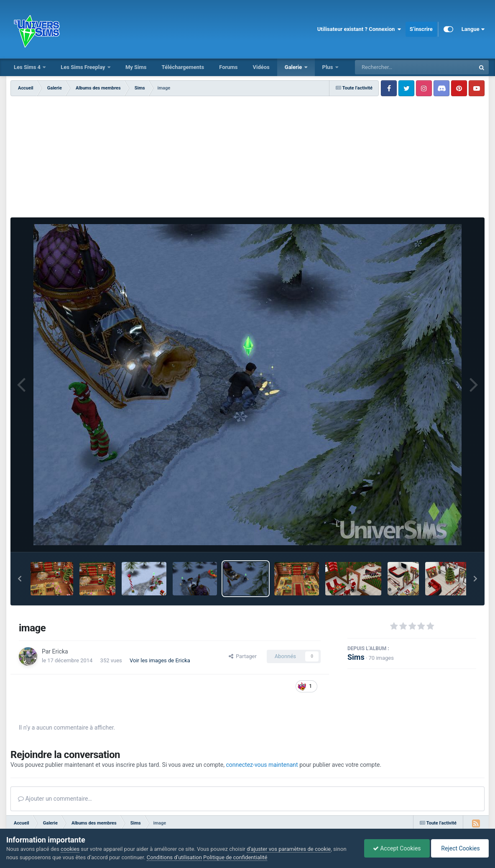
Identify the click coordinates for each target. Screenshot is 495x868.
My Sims (136, 67)
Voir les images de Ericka (160, 660)
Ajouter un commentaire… (55, 799)
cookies (70, 849)
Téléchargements (183, 67)
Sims (356, 657)
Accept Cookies (397, 848)
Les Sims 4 (28, 67)
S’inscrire (421, 29)
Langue (473, 29)
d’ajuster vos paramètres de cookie (289, 849)
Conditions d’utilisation (174, 857)
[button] (20, 579)
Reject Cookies (460, 848)
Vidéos (261, 67)
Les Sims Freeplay (84, 67)
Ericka (60, 651)
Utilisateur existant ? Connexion (359, 29)
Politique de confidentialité (235, 857)
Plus (328, 67)
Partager (243, 656)
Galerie (294, 67)
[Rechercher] (392, 67)
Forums (228, 67)
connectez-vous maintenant (262, 765)
